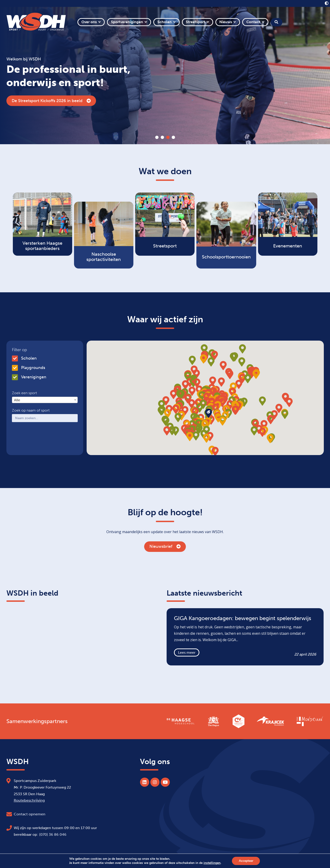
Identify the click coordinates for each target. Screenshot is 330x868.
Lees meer (187, 652)
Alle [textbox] (17, 400)
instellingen (212, 863)
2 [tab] (162, 137)
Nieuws (226, 22)
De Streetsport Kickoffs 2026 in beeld (51, 101)
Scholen (165, 22)
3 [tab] (168, 137)
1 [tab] (157, 137)
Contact (253, 22)
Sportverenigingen (127, 22)
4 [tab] (173, 137)
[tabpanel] (165, 76)
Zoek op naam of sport (31, 410)
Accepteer (246, 861)
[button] (222, 402)
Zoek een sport (24, 393)
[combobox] (45, 400)
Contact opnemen (30, 814)
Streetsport (195, 22)
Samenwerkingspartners (37, 721)
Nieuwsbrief (165, 546)
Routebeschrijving (29, 800)
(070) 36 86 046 (53, 834)
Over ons (89, 22)
